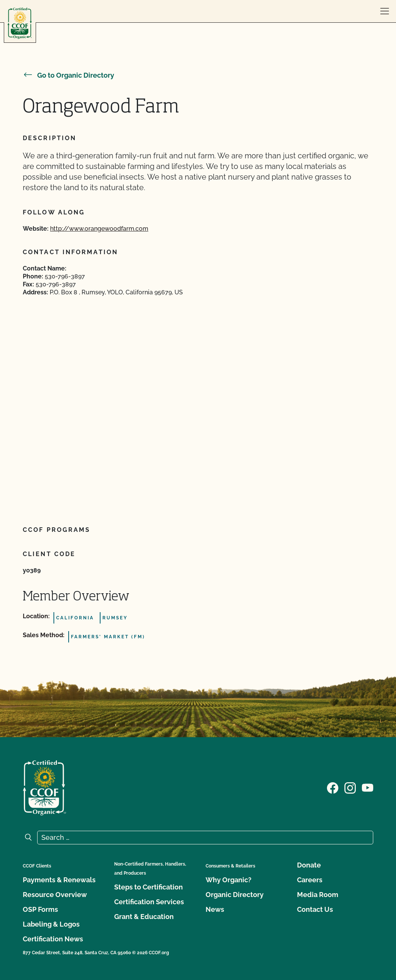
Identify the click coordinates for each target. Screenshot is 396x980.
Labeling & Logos (51, 924)
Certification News (53, 939)
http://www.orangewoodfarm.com (99, 229)
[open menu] (385, 11)
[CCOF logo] (20, 23)
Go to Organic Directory (68, 75)
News (215, 909)
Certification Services (149, 902)
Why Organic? (229, 880)
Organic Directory (235, 895)
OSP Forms (40, 909)
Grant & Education (144, 917)
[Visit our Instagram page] (350, 787)
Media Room (318, 895)
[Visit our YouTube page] (368, 787)
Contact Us (315, 909)
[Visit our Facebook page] (333, 787)
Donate (309, 865)
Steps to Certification (148, 887)
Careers (310, 880)
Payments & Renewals (59, 880)
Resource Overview (55, 895)
